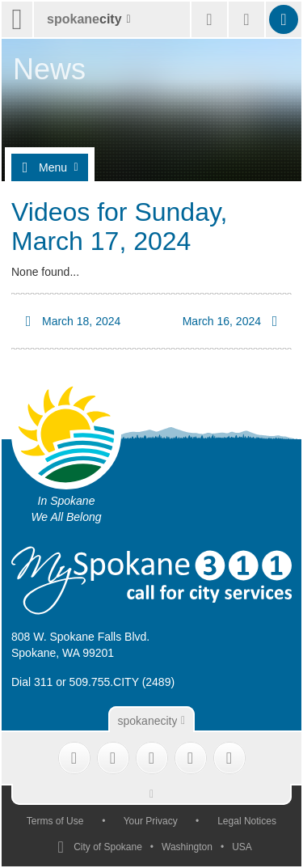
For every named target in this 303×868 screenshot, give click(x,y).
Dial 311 (32, 682)
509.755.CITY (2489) (122, 682)
